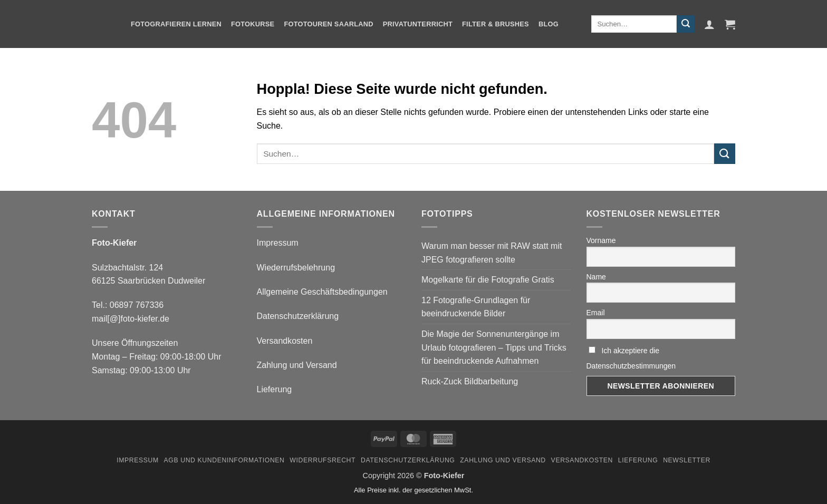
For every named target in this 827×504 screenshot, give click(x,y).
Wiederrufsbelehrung (296, 268)
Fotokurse (253, 24)
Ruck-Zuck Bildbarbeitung (470, 381)
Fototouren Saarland (328, 24)
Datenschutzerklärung (298, 316)
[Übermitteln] (686, 24)
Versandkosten (285, 341)
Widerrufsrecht (323, 460)
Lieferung (275, 389)
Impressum (278, 243)
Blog (549, 24)
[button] (709, 24)
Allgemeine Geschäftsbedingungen (322, 292)
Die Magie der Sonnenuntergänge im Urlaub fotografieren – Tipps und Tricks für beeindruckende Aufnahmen (494, 347)
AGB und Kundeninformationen (224, 460)
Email (596, 313)
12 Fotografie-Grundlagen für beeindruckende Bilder (476, 307)
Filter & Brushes (496, 24)
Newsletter (687, 460)
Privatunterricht (418, 24)
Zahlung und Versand (297, 365)
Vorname (601, 240)
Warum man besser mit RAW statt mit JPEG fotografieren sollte (492, 253)
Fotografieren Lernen (176, 24)
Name (596, 277)
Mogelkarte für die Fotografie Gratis (488, 280)
